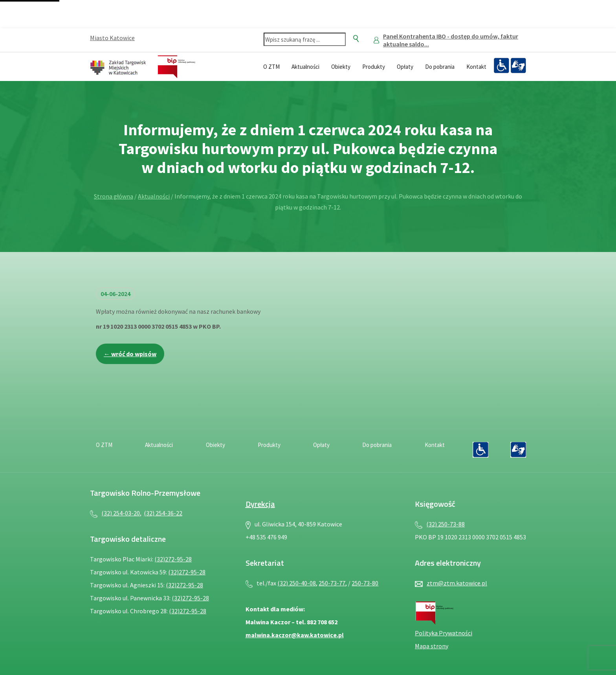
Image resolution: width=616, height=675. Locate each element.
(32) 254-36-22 (163, 513)
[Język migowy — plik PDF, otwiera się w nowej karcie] (518, 66)
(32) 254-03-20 (121, 513)
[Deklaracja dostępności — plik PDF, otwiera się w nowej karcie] (501, 66)
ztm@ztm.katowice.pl (457, 583)
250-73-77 (332, 583)
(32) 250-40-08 (297, 583)
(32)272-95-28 (173, 559)
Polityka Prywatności (444, 633)
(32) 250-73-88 (445, 524)
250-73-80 (365, 583)
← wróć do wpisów (130, 354)
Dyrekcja (260, 504)
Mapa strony (432, 646)
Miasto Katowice (112, 38)
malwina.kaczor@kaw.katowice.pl (295, 635)
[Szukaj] (356, 39)
